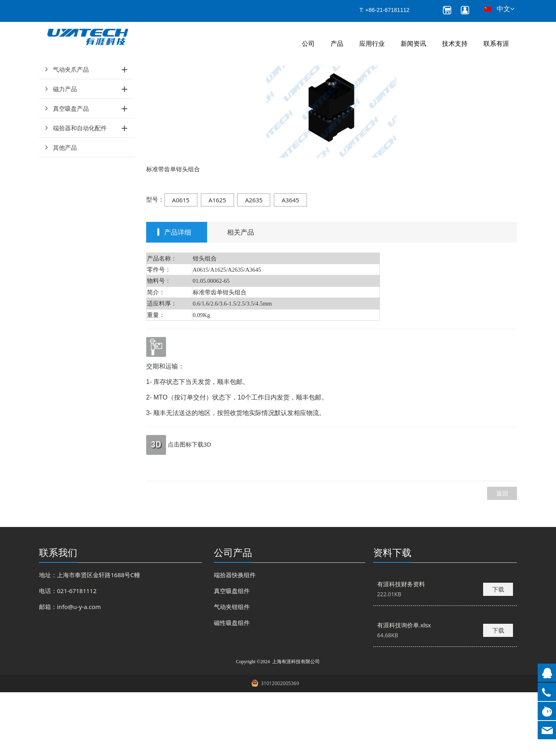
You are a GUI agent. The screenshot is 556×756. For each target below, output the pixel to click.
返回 (502, 557)
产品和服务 (171, 84)
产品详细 (178, 296)
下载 (498, 653)
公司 (308, 44)
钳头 (198, 84)
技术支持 (455, 44)
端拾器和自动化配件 (80, 192)
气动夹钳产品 (71, 114)
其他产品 (65, 211)
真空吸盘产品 (71, 172)
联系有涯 (496, 44)
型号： (155, 263)
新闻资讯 (413, 44)
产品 (337, 44)
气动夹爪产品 (71, 133)
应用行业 (372, 44)
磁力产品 (65, 153)
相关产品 (241, 296)
